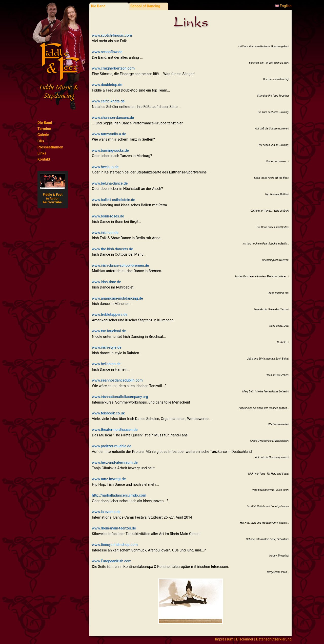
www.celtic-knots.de (108, 101)
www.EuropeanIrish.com (112, 561)
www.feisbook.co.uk (108, 413)
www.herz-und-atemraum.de (115, 463)
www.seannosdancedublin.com (117, 380)
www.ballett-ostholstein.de (114, 200)
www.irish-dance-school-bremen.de (120, 266)
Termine (44, 129)
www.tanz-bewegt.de (109, 479)
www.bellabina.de (106, 364)
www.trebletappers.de (110, 315)
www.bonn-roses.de (108, 216)
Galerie (43, 135)
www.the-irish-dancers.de (112, 249)
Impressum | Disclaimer (234, 639)
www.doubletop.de (107, 85)
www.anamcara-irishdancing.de (117, 298)
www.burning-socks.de (110, 151)
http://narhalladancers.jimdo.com (119, 495)
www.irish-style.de (107, 348)
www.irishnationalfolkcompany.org (120, 397)
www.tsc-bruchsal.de (109, 331)
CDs (41, 141)
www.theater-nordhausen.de (115, 430)
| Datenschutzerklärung (272, 639)
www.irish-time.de (106, 282)
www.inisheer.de (105, 233)
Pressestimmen (50, 147)
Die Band (45, 123)
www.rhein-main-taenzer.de (114, 528)
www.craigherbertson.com (113, 68)
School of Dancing (145, 6)
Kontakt (44, 159)
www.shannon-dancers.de (113, 118)
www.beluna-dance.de (110, 183)
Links (42, 153)
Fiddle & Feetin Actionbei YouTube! (53, 189)
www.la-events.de (106, 512)
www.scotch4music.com (112, 36)
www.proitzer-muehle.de (112, 446)
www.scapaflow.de (107, 52)
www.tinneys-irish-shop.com (115, 545)
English (283, 6)
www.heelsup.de (105, 167)
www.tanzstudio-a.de (109, 134)
